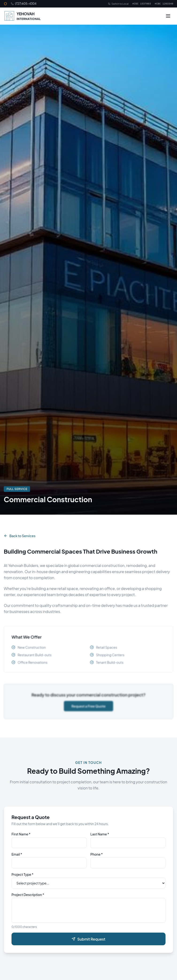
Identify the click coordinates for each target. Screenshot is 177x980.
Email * (17, 857)
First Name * (21, 836)
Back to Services (20, 536)
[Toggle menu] (168, 16)
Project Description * (28, 897)
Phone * (96, 857)
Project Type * (22, 877)
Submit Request (88, 941)
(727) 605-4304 (26, 4)
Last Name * (100, 836)
